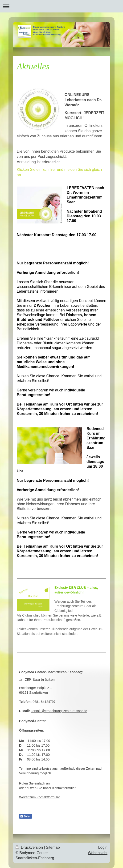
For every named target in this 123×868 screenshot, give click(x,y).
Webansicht (98, 853)
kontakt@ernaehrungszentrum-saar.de (59, 711)
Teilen (26, 816)
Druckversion (30, 847)
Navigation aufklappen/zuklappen (61, 6)
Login (103, 847)
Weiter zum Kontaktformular (39, 797)
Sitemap (53, 847)
